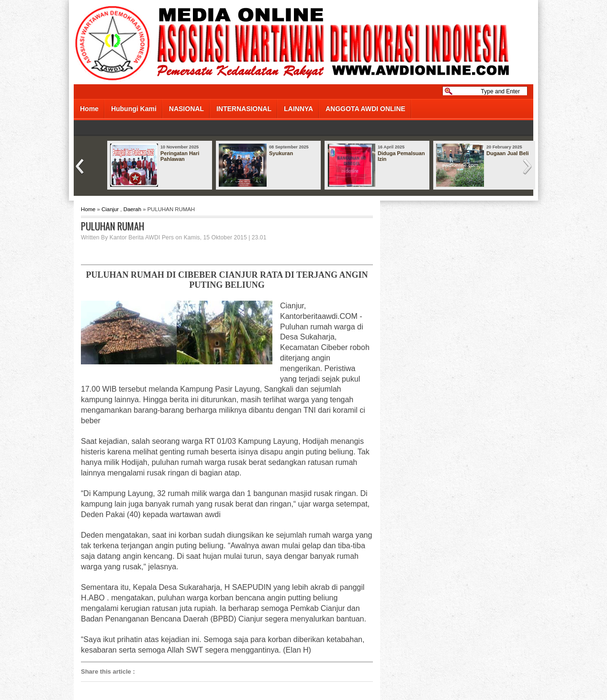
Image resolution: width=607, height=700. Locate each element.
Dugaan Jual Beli (508, 153)
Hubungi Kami (134, 109)
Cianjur (110, 209)
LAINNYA (298, 109)
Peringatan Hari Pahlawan (180, 156)
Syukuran (281, 153)
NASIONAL (186, 109)
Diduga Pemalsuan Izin (401, 156)
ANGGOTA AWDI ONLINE (365, 109)
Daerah (132, 209)
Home (89, 109)
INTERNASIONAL (244, 109)
